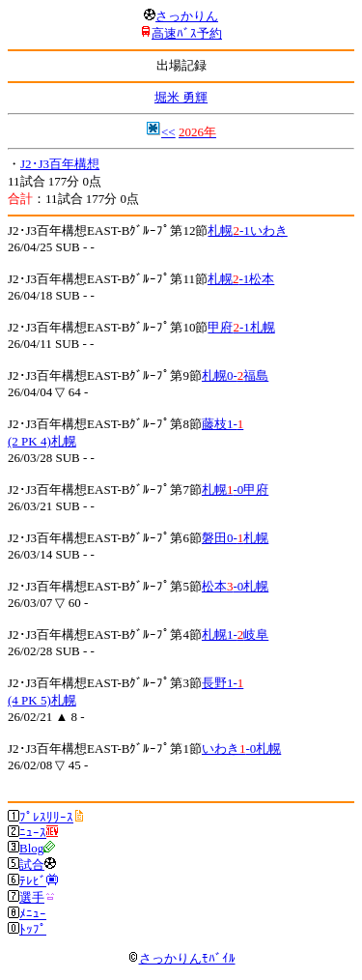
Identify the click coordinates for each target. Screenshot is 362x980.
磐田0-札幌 (235, 538)
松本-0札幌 (235, 586)
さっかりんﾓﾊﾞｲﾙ (181, 958)
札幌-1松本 (241, 279)
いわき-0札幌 (241, 749)
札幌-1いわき (247, 231)
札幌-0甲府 (235, 490)
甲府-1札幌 (241, 327)
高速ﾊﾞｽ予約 (187, 33)
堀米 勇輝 (181, 97)
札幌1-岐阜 (235, 634)
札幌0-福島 (235, 375)
